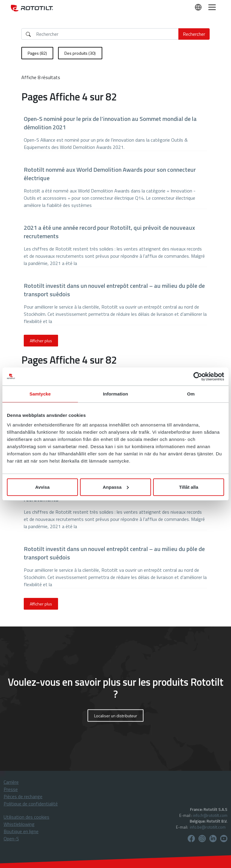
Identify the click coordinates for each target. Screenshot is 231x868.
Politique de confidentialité (31, 804)
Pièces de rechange (23, 796)
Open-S (11, 839)
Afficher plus (41, 341)
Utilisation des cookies (26, 817)
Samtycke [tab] (40, 394)
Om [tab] (191, 394)
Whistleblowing (19, 824)
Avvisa (42, 487)
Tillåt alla (189, 487)
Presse (11, 789)
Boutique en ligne (21, 831)
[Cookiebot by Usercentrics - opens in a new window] (198, 377)
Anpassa (116, 487)
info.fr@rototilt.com (210, 815)
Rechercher (194, 34)
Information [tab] (115, 394)
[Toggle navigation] (212, 7)
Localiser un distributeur (116, 716)
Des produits (80, 53)
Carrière (11, 782)
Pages (37, 53)
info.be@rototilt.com (208, 827)
